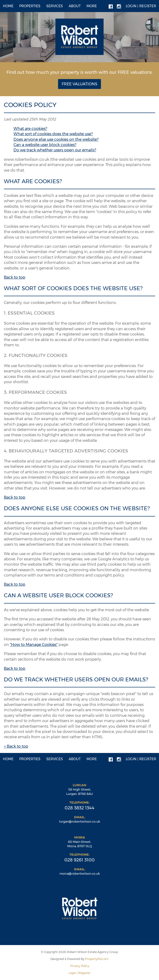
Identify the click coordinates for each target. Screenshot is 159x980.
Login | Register (141, 6)
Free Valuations (79, 84)
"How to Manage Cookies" (34, 645)
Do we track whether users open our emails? (55, 150)
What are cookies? (30, 129)
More (92, 6)
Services (55, 6)
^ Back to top (16, 746)
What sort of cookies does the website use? (53, 134)
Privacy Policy (80, 966)
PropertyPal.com (97, 959)
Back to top (15, 277)
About (75, 6)
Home (8, 6)
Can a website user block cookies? (45, 145)
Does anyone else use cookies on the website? (56, 139)
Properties (30, 6)
